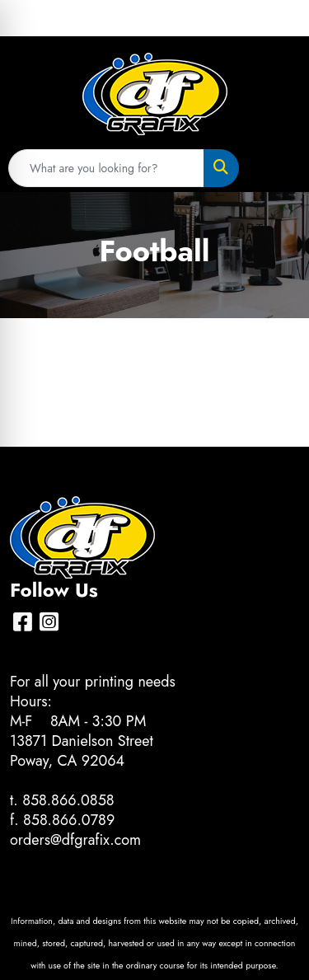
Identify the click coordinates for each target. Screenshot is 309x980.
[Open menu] (276, 168)
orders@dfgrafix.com (75, 840)
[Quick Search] (106, 168)
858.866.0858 (68, 800)
